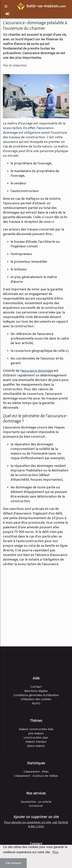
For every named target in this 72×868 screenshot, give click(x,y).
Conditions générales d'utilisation (36, 695)
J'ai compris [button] (13, 863)
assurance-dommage (37, 371)
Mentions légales (36, 691)
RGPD (36, 704)
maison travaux (36, 742)
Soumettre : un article (36, 802)
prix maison (36, 734)
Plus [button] (55, 852)
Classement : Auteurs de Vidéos (36, 776)
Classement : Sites (36, 772)
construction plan (36, 738)
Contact (36, 687)
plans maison (36, 746)
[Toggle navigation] (7, 14)
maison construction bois (36, 729)
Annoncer (36, 806)
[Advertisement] (36, 606)
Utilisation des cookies (36, 699)
